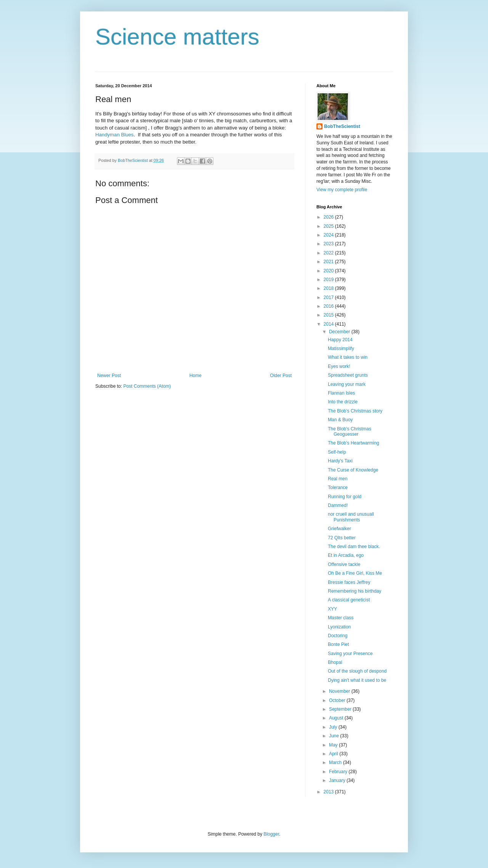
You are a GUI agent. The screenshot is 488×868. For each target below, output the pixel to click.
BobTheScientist (342, 126)
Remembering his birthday (355, 591)
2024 (329, 235)
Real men (338, 479)
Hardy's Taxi (340, 461)
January (338, 780)
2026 (329, 217)
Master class (341, 618)
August (337, 718)
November (340, 691)
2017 (329, 297)
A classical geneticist (349, 600)
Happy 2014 (340, 340)
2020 (329, 271)
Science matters (177, 37)
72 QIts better (342, 538)
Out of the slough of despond (357, 671)
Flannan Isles (341, 393)
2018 (329, 288)
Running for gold (345, 497)
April (334, 754)
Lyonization (339, 627)
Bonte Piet (338, 644)
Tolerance (338, 488)
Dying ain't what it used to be (357, 680)
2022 (329, 253)
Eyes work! (339, 366)
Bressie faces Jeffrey (349, 582)
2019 (329, 280)
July (334, 727)
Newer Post (109, 376)
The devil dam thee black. (354, 547)
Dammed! (338, 505)
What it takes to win (348, 357)
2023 (329, 244)
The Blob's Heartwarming (353, 443)
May (334, 745)
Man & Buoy (340, 420)
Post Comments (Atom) (147, 386)
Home (196, 376)
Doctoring (338, 636)
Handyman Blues (114, 135)
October (338, 700)
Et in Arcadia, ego (346, 555)
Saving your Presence (350, 654)
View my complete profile (342, 190)
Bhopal (335, 662)
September (341, 709)
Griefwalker (340, 529)
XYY (332, 609)
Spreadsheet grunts (348, 375)
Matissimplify (341, 348)
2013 (329, 792)
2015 (329, 315)
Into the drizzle (343, 402)
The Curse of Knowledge (353, 470)
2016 (329, 306)
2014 (329, 324)
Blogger (271, 834)
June (335, 736)
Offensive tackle (344, 564)
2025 (329, 226)
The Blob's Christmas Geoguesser (350, 432)
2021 (329, 262)
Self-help (337, 452)
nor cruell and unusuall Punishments (351, 517)
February (339, 772)
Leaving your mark (347, 384)
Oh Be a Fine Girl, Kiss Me (355, 573)
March (336, 762)
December (340, 332)
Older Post (281, 376)
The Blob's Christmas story (355, 411)
